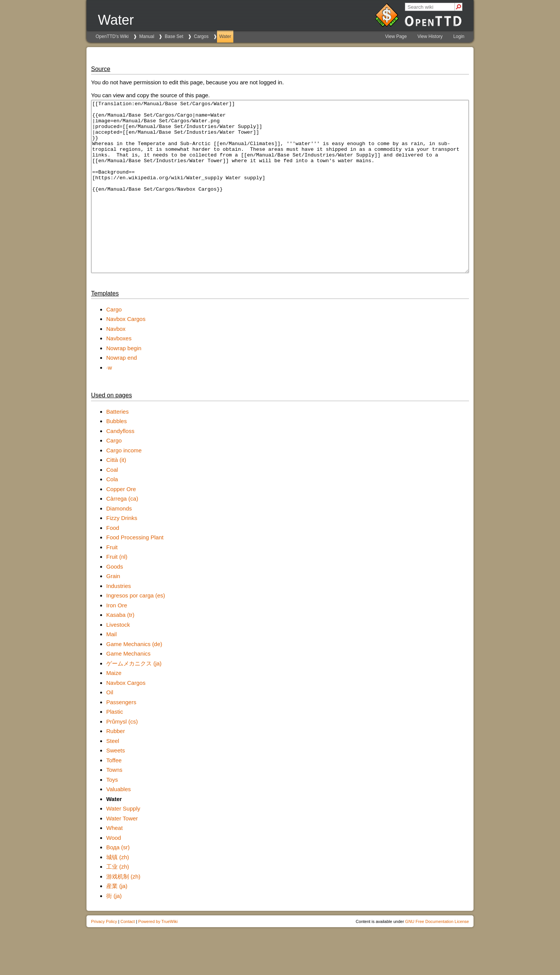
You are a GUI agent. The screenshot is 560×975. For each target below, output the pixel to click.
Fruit (112, 581)
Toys (112, 814)
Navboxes (119, 372)
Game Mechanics (128, 688)
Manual (147, 36)
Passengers (121, 736)
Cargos (201, 36)
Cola (112, 513)
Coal (112, 504)
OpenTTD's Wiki (112, 36)
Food (113, 562)
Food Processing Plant (135, 571)
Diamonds (119, 543)
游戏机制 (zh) (123, 911)
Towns (114, 804)
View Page (396, 36)
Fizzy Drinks (122, 552)
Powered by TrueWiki (158, 956)
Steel (113, 775)
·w (109, 402)
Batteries (117, 446)
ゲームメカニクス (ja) (134, 698)
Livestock (118, 659)
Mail (112, 668)
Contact (127, 956)
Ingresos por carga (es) (136, 630)
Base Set (174, 36)
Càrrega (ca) (122, 533)
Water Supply (123, 843)
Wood (114, 872)
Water (225, 36)
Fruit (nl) (117, 591)
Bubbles (116, 455)
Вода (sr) (118, 881)
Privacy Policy (104, 956)
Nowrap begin (124, 382)
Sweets (116, 785)
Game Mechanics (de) (134, 678)
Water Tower (122, 853)
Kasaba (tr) (120, 649)
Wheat (114, 862)
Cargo (114, 344)
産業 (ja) (117, 920)
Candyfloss (120, 465)
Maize (114, 707)
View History (430, 36)
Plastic (115, 746)
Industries (119, 620)
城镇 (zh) (118, 891)
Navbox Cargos (126, 353)
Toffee (114, 794)
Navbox (116, 363)
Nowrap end (122, 392)
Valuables (119, 823)
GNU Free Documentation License (437, 956)
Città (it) (116, 494)
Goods (115, 601)
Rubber (116, 765)
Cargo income (124, 484)
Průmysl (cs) (122, 756)
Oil (110, 726)
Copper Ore (121, 523)
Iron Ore (117, 639)
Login (459, 36)
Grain (113, 610)
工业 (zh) (118, 901)
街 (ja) (114, 930)
